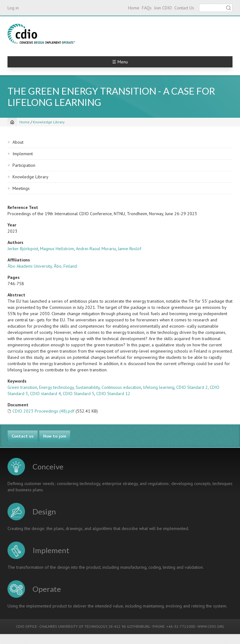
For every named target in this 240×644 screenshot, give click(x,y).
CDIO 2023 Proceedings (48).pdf (43, 411)
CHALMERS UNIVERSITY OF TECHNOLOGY (73, 626)
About (18, 142)
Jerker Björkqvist (23, 249)
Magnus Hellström (57, 249)
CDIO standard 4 (45, 394)
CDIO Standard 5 (79, 394)
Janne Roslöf (130, 249)
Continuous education (121, 387)
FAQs (147, 8)
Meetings (21, 188)
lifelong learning (159, 387)
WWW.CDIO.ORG (211, 626)
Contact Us (184, 8)
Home (134, 8)
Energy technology (56, 387)
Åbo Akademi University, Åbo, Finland (42, 266)
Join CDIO (163, 8)
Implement (23, 154)
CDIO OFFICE (26, 626)
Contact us (23, 436)
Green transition (22, 387)
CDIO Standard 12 (113, 394)
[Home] (12, 122)
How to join (55, 436)
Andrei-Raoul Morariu (96, 249)
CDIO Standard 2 (192, 387)
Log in (13, 8)
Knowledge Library (49, 122)
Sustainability (88, 387)
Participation (24, 165)
